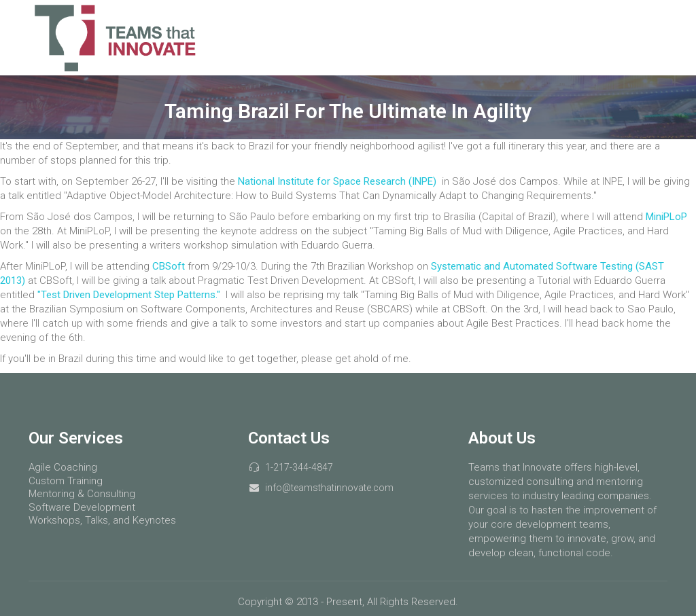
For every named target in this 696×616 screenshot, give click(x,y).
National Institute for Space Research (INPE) (338, 181)
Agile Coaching (63, 467)
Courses (560, 37)
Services (490, 37)
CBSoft (170, 266)
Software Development (82, 507)
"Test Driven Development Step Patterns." (129, 295)
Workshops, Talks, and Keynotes (102, 520)
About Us (631, 37)
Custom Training (66, 481)
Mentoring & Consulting (82, 494)
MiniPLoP (666, 217)
